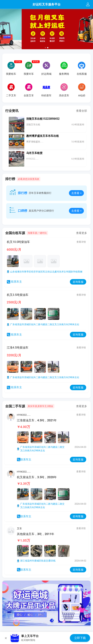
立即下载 (80, 638)
